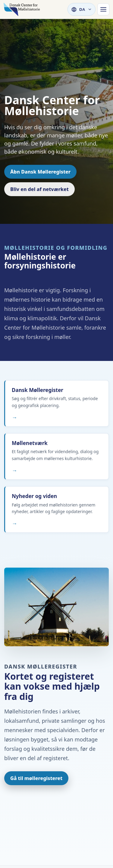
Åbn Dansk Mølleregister (40, 172)
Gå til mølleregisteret (36, 778)
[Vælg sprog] (82, 9)
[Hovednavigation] (103, 9)
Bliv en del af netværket (39, 189)
